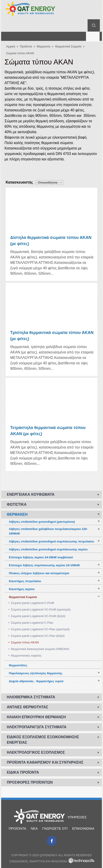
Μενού (93, 36)
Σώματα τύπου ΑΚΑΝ (20, 53)
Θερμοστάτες (18, 665)
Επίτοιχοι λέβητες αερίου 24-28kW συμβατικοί (41, 557)
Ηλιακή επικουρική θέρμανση (36, 717)
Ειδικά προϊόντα (23, 772)
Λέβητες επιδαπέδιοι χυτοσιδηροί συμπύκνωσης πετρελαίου (51, 541)
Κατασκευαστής (19, 182)
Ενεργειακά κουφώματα (31, 494)
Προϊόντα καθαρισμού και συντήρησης (45, 762)
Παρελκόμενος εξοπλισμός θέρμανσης (36, 673)
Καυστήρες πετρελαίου (25, 581)
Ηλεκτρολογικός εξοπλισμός (36, 752)
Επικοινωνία (83, 828)
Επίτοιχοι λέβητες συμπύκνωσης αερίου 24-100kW (44, 565)
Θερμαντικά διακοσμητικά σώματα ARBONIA (40, 649)
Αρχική (11, 46)
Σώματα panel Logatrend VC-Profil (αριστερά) (41, 609)
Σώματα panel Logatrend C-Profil (32, 603)
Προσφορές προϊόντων (30, 782)
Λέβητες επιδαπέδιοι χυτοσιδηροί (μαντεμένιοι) (42, 522)
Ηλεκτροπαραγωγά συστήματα (37, 727)
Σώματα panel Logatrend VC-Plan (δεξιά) (38, 636)
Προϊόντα (26, 46)
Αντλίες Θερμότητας (27, 707)
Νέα (34, 828)
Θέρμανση (44, 46)
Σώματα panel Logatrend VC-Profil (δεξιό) (38, 616)
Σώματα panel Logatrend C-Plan (32, 623)
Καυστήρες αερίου (22, 589)
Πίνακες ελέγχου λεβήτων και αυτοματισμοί (39, 573)
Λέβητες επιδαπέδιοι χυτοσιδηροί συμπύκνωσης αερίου (48, 549)
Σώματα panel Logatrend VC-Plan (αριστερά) (40, 629)
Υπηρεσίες (77, 817)
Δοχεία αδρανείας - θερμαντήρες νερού (36, 681)
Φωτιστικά (17, 504)
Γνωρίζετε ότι (55, 828)
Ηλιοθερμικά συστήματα (31, 697)
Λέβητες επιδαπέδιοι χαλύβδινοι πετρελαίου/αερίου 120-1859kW (48, 531)
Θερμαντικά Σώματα (68, 46)
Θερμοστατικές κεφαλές (26, 656)
